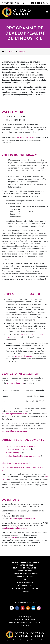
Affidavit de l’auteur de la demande (16, 463)
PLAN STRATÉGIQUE (25, 583)
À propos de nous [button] (10, 3)
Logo (25, 580)
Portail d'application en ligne (20, 562)
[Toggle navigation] (46, 12)
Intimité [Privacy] (25, 626)
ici (3, 282)
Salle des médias (25, 577)
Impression (8, 51)
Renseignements (25, 571)
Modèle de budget (14, 453)
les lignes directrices (25, 137)
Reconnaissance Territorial (20, 588)
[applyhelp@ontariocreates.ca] (15, 528)
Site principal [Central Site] (25, 617)
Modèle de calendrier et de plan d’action (23, 456)
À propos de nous (25, 565)
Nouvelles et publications (25, 568)
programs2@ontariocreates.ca (14, 414)
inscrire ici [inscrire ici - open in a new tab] (12, 538)
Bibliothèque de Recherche (20, 574)
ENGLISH (25, 591)
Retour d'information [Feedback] (25, 620)
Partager (21, 51)
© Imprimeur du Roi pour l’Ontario (25, 623)
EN (24, 3)
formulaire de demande (24, 356)
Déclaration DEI (17, 585)
